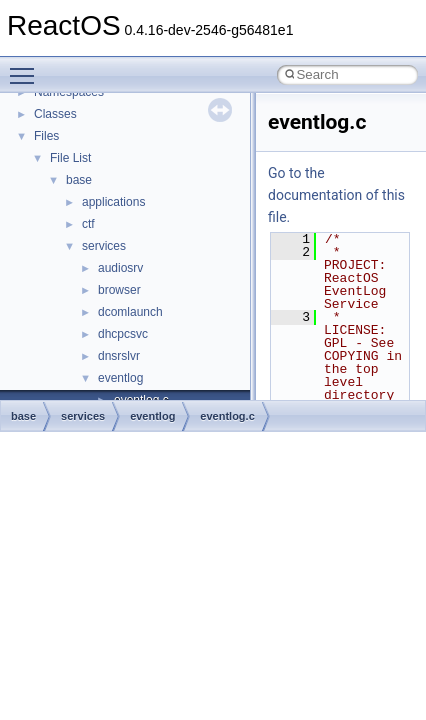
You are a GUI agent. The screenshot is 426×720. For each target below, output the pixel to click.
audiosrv (120, 268)
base (79, 180)
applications (113, 202)
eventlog (120, 378)
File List (70, 158)
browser (119, 290)
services (104, 246)
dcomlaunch (130, 312)
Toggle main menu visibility (27, 67)
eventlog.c (227, 416)
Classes (55, 114)
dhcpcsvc (123, 334)
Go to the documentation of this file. (336, 195)
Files (46, 136)
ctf (88, 224)
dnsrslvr (119, 356)
